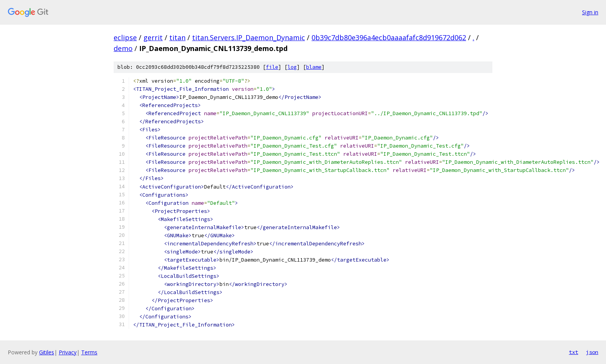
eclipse (125, 37)
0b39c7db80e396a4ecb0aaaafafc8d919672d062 (389, 37)
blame (314, 67)
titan (177, 37)
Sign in (590, 12)
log (292, 67)
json (592, 352)
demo (123, 48)
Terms (89, 352)
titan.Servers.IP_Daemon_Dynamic (249, 37)
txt (574, 352)
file (272, 67)
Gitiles (47, 352)
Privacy (68, 352)
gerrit (153, 37)
